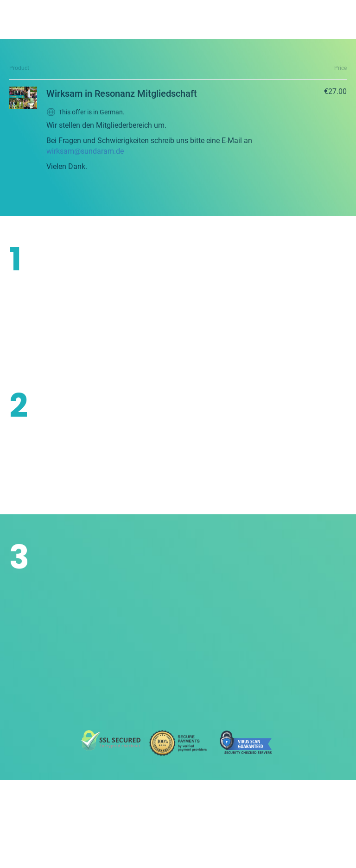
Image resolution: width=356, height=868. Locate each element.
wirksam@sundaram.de (85, 151)
